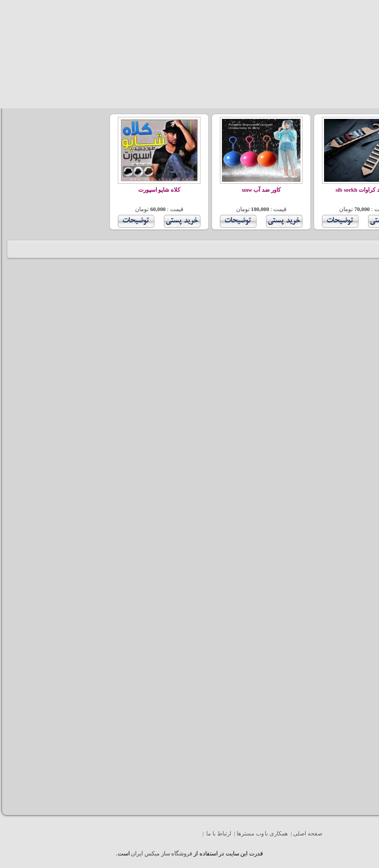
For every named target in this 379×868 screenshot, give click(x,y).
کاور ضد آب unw (261, 190)
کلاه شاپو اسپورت (159, 190)
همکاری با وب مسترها (262, 834)
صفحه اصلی (308, 834)
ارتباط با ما (218, 834)
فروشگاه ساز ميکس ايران (161, 854)
